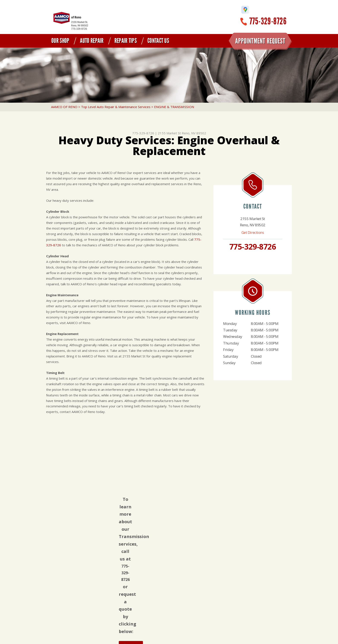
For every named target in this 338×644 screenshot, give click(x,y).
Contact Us (158, 41)
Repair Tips (126, 41)
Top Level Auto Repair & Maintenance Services (116, 107)
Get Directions (253, 232)
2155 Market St (169, 133)
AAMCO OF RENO (64, 107)
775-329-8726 (268, 21)
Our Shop (60, 41)
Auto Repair (92, 41)
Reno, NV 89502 (194, 133)
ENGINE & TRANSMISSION (174, 107)
